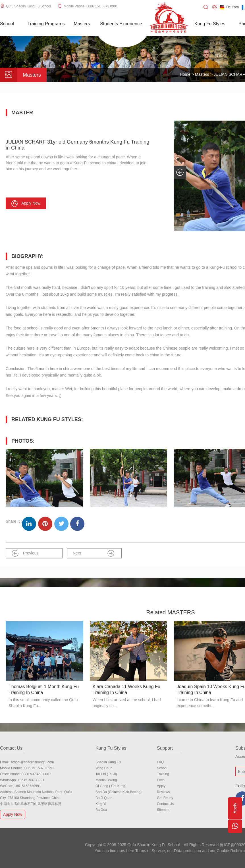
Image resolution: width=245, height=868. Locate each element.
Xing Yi (101, 804)
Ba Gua (101, 810)
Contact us (165, 804)
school (162, 768)
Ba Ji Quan (104, 798)
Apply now (26, 204)
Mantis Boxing (106, 780)
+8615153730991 (31, 780)
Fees (161, 780)
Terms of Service (150, 851)
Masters (203, 74)
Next (94, 553)
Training (163, 774)
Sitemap (163, 810)
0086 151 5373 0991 (38, 768)
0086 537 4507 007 (36, 774)
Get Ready (165, 798)
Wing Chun (104, 768)
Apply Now (13, 814)
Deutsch (229, 7)
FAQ (160, 762)
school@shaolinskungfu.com (32, 762)
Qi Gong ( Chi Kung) (111, 786)
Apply (161, 786)
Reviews (163, 792)
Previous (25, 553)
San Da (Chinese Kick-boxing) (119, 792)
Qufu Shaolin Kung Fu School (28, 6)
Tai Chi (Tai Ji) (106, 774)
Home (185, 74)
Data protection (187, 851)
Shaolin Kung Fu (108, 762)
